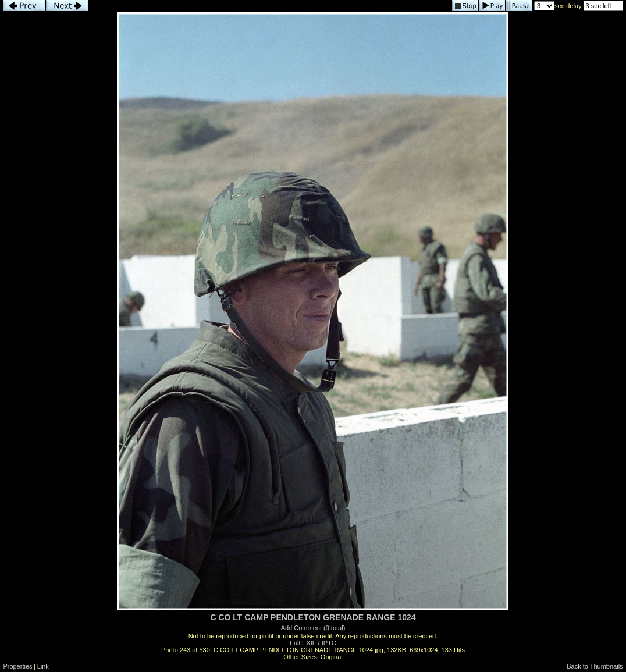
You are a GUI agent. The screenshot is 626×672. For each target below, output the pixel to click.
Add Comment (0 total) (313, 628)
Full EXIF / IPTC (313, 643)
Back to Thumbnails (595, 666)
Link (43, 666)
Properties (17, 666)
